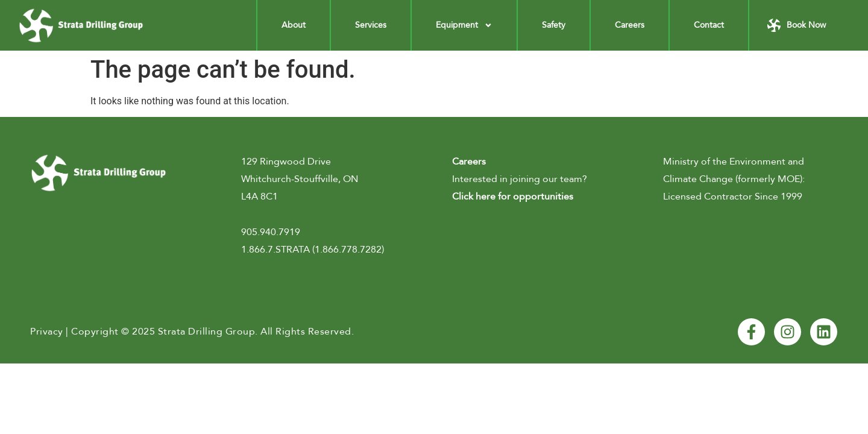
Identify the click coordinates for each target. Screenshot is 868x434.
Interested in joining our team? (520, 179)
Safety (554, 25)
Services (371, 25)
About (294, 25)
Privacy (47, 332)
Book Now (806, 25)
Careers (630, 25)
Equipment (464, 25)
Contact (709, 25)
